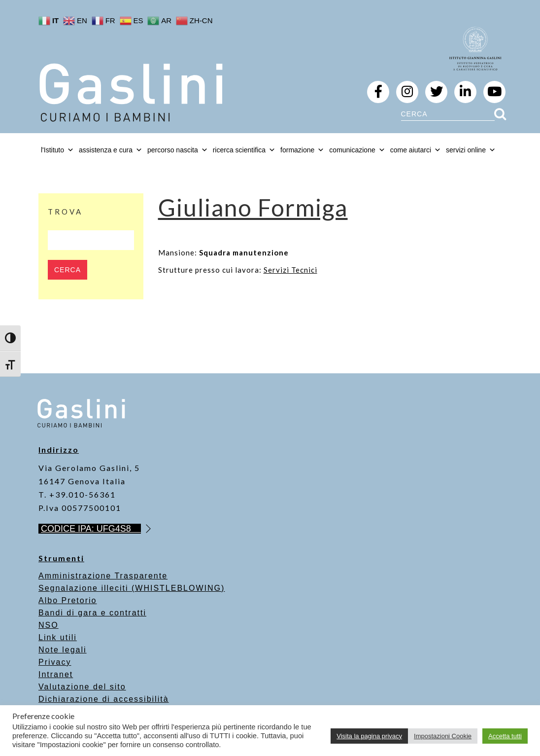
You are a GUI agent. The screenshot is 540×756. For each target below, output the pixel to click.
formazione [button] (302, 150)
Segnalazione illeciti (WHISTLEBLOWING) (132, 588)
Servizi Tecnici (290, 270)
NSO (49, 625)
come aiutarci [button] (416, 150)
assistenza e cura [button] (111, 150)
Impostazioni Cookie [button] (443, 736)
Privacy (55, 662)
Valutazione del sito (82, 687)
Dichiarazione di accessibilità (104, 699)
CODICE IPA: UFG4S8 (91, 529)
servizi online (471, 150)
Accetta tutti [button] (505, 736)
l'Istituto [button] (57, 150)
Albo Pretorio (68, 600)
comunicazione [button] (357, 150)
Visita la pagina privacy (369, 736)
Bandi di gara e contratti (92, 613)
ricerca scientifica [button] (244, 150)
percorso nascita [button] (178, 150)
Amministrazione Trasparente (103, 576)
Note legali (63, 650)
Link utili (58, 637)
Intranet (56, 674)
